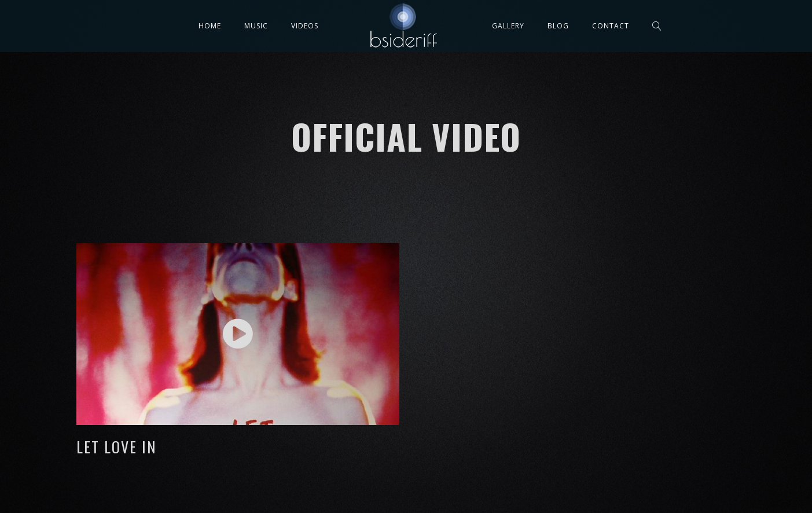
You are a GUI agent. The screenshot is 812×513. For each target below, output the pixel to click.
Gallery (508, 26)
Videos (305, 26)
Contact (611, 26)
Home (210, 26)
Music (256, 26)
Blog (558, 26)
